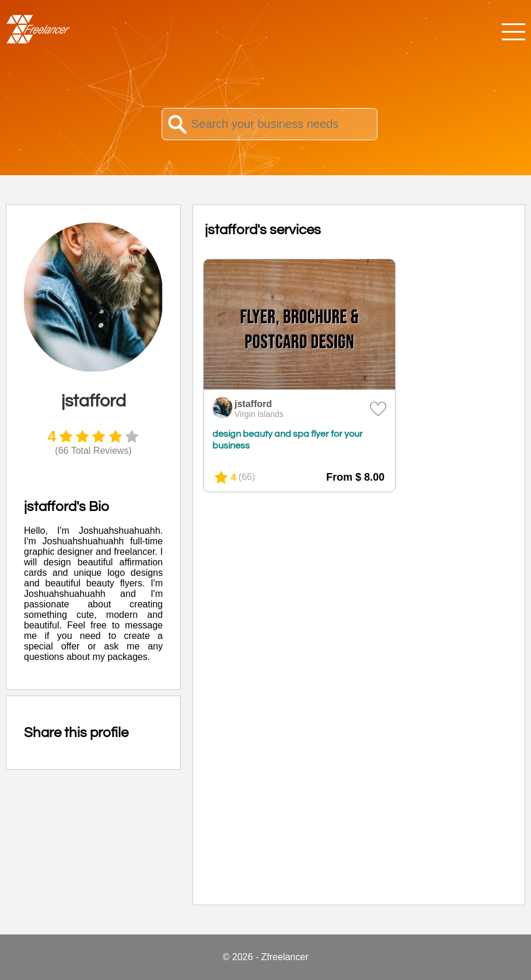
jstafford (253, 404)
